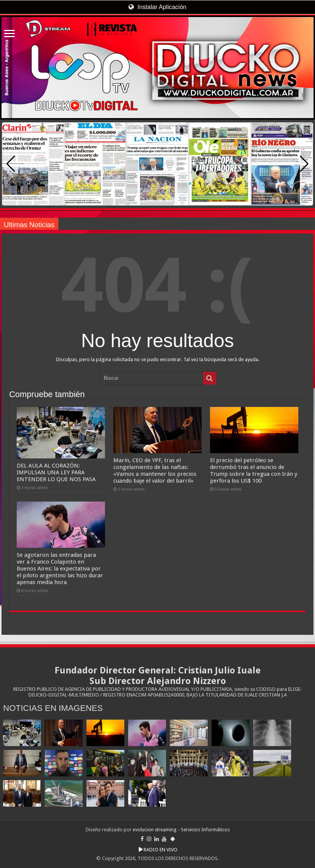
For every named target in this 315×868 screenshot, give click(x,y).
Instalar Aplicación (157, 7)
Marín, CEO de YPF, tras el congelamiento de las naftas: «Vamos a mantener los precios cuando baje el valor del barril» (155, 471)
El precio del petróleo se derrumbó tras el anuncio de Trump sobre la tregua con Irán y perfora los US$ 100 (254, 471)
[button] (304, 164)
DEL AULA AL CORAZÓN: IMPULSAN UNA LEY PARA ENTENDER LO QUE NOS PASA (56, 472)
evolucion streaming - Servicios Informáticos (181, 830)
